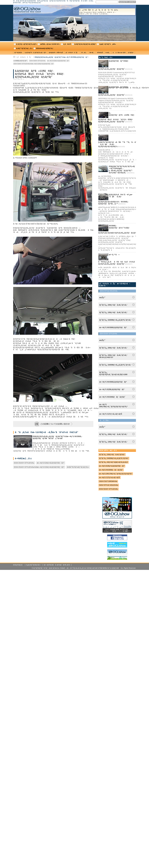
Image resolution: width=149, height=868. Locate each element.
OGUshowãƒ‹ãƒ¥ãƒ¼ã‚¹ (45, 48)
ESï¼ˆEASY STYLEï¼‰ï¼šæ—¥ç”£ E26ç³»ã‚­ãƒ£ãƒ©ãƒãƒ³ (34, 64)
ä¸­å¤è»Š (67, 44)
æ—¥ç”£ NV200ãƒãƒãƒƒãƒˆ (111, 470)
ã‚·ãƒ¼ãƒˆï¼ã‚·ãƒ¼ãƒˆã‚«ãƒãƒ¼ (36, 53)
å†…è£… (84, 53)
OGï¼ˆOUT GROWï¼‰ (108, 481)
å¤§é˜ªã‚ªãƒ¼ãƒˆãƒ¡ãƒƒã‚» (78, 467)
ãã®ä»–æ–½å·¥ (119, 53)
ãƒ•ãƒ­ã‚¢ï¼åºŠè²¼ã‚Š (56, 53)
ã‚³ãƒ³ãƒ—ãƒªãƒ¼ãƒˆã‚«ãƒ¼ (26, 44)
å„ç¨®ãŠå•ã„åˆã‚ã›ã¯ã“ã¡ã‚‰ (107, 12)
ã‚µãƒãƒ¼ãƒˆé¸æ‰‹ (108, 44)
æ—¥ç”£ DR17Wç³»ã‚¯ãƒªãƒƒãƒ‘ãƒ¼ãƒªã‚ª (116, 474)
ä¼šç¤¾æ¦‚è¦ (18, 565)
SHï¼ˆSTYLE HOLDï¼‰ (109, 485)
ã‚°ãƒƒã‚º (131, 53)
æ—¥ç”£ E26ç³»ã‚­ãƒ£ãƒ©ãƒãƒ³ (58, 61)
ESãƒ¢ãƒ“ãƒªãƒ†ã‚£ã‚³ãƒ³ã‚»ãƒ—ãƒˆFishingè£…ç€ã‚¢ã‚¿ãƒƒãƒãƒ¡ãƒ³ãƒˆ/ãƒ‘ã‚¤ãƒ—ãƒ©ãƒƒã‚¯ (122, 169)
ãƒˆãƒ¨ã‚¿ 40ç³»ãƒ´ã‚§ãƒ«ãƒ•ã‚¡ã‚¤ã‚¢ (114, 462)
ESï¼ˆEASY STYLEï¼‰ (37, 61)
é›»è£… (108, 53)
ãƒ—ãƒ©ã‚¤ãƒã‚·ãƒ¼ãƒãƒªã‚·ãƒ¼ (57, 565)
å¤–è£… (92, 53)
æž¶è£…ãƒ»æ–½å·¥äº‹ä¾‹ (50, 44)
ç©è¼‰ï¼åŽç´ (72, 53)
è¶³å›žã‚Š (100, 53)
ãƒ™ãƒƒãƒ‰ (18, 53)
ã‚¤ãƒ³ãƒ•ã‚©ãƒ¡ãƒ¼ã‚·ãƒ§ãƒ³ (85, 44)
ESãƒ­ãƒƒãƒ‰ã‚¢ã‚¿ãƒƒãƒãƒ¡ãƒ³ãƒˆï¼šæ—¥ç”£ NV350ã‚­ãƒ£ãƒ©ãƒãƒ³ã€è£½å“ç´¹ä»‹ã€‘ (57, 437)
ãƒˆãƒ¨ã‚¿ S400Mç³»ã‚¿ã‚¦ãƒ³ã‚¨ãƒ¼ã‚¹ (114, 458)
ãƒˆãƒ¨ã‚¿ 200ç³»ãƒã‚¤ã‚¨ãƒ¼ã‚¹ (112, 454)
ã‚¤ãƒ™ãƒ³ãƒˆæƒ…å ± (24, 48)
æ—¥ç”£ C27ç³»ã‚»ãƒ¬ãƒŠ (110, 477)
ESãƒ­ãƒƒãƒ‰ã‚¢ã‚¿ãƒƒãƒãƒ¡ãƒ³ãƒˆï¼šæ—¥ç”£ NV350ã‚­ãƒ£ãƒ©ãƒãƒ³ (61, 57)
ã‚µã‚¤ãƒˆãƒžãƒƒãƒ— (34, 565)
